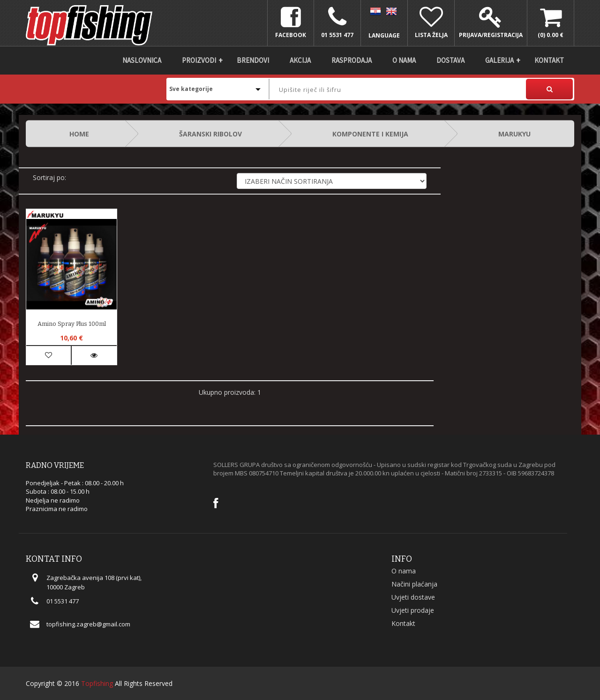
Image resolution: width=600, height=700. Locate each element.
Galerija (499, 60)
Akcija (300, 60)
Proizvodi (199, 60)
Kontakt (549, 60)
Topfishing (97, 683)
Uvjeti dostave (413, 597)
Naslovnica (142, 60)
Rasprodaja (352, 60)
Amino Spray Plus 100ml (72, 324)
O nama (404, 60)
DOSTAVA (450, 60)
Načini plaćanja (414, 584)
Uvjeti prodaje (413, 610)
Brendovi (253, 60)
